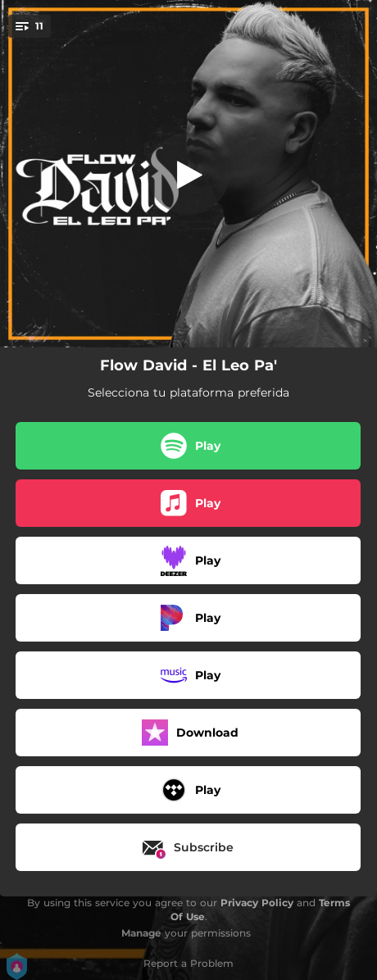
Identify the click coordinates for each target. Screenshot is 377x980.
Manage (141, 933)
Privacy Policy (257, 903)
